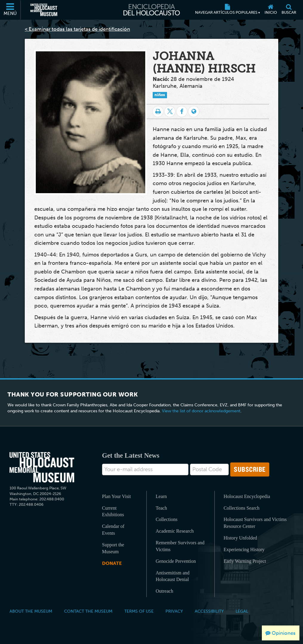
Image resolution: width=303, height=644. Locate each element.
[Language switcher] (194, 112)
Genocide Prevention (176, 561)
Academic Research (175, 531)
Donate (112, 563)
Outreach (164, 591)
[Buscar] (289, 10)
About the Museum (31, 611)
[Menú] (10, 10)
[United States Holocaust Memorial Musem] (42, 467)
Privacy (174, 611)
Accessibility (209, 611)
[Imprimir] (158, 112)
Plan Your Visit (116, 496)
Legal (242, 611)
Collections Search (242, 508)
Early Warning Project (245, 561)
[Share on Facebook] (182, 112)
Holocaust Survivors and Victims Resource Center (255, 523)
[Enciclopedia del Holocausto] (152, 10)
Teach (161, 508)
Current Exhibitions (113, 511)
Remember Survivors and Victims (180, 546)
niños (160, 95)
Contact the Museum (88, 611)
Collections (167, 519)
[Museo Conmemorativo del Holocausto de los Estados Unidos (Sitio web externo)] (44, 10)
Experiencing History (244, 550)
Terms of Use (139, 611)
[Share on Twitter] (170, 112)
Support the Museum (113, 548)
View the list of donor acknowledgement (201, 411)
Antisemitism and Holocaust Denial (173, 576)
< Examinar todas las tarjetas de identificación (77, 29)
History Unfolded (240, 538)
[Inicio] (271, 10)
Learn (161, 496)
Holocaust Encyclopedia (247, 496)
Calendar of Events (113, 530)
